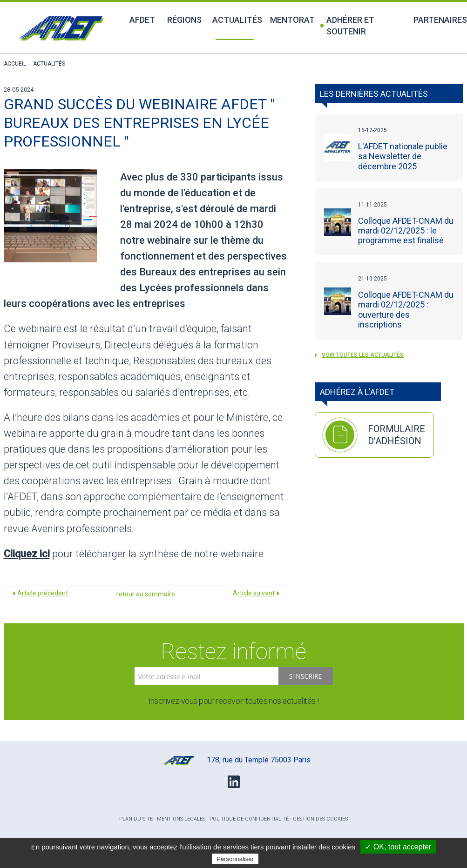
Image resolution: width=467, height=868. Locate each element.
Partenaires (438, 20)
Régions (184, 20)
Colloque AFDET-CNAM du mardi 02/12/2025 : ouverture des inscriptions (406, 310)
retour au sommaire (146, 594)
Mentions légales (181, 819)
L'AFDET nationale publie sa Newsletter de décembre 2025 (403, 156)
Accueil (15, 64)
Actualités (236, 20)
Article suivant (254, 593)
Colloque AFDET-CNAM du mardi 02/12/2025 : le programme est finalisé (406, 230)
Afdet (142, 20)
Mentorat (291, 20)
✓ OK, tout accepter (398, 847)
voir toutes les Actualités (359, 355)
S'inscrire (306, 676)
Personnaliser (235, 859)
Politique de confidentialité (249, 819)
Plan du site (136, 819)
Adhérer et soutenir (347, 26)
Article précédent (43, 593)
